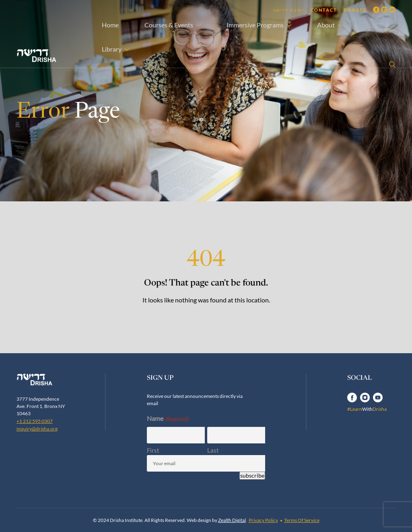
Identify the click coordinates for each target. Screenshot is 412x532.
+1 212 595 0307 (35, 421)
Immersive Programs (255, 25)
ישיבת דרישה (288, 10)
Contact (324, 10)
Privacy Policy (263, 520)
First (153, 450)
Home (110, 25)
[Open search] (392, 64)
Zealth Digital (232, 520)
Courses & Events (169, 25)
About (326, 25)
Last (213, 450)
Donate (355, 10)
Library (112, 49)
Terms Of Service (302, 520)
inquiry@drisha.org (37, 429)
